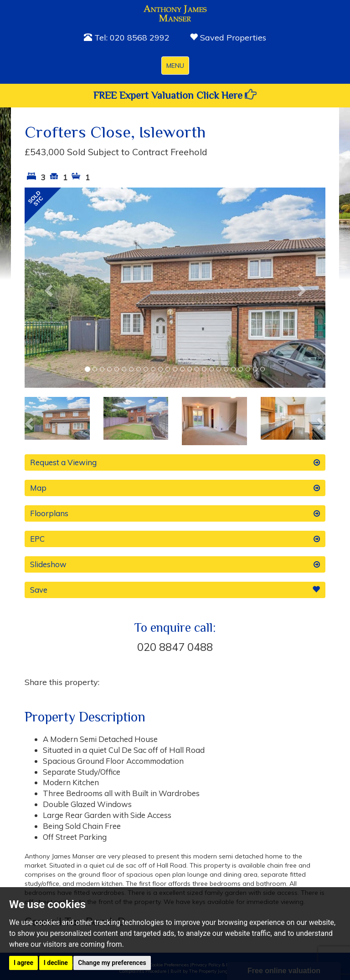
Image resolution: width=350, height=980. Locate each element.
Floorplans (175, 513)
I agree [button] (23, 963)
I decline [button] (56, 963)
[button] (47, 288)
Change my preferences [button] (112, 963)
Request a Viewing (175, 462)
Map (175, 488)
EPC (175, 539)
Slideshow (175, 564)
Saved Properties (228, 38)
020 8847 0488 (175, 647)
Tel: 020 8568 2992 (127, 38)
